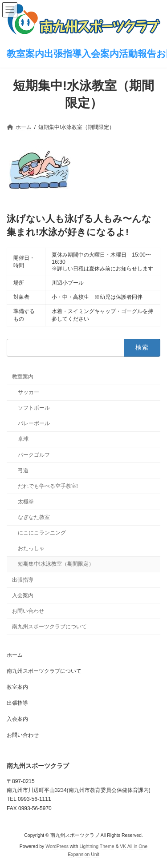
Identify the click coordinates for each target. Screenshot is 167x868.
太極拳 (26, 502)
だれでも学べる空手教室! (48, 486)
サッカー (29, 392)
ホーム (15, 655)
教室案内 (23, 377)
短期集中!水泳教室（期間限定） (56, 564)
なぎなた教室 (34, 517)
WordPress (57, 846)
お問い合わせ (28, 611)
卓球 (23, 439)
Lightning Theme (97, 846)
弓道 (23, 470)
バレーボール (34, 423)
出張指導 (23, 580)
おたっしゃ (31, 548)
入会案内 (23, 595)
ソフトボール (34, 408)
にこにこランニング (42, 533)
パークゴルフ (34, 455)
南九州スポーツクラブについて (49, 627)
